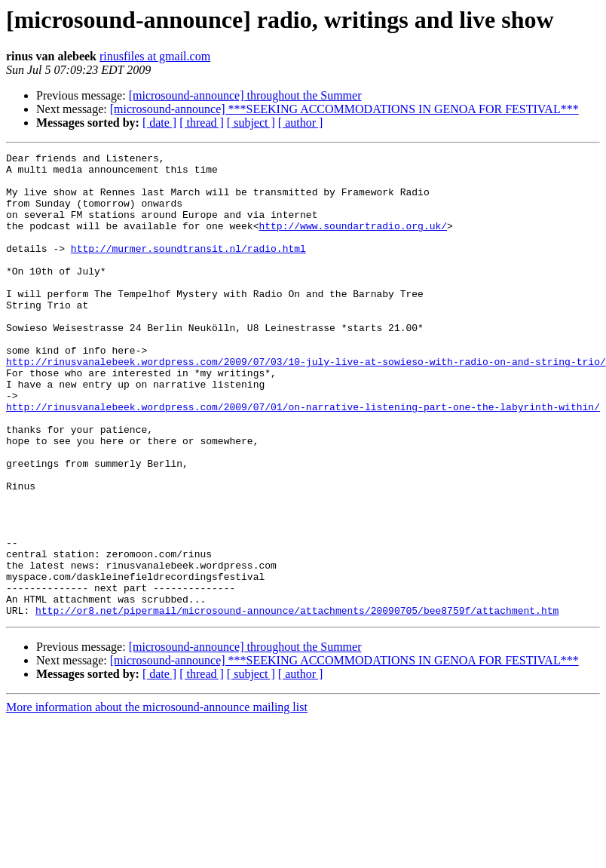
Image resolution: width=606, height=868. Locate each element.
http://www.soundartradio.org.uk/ (353, 241)
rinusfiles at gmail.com (155, 56)
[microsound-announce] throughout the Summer (245, 95)
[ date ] (159, 123)
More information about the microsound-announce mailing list (157, 800)
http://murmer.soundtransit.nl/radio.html (188, 268)
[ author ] (301, 123)
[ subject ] (251, 123)
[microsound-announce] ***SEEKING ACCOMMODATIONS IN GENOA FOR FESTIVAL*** (344, 109)
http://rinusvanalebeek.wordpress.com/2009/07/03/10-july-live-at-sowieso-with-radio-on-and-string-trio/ (306, 404)
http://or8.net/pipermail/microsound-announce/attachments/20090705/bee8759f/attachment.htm (297, 703)
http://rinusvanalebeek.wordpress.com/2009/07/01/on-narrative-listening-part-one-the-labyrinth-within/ (303, 459)
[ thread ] (202, 123)
